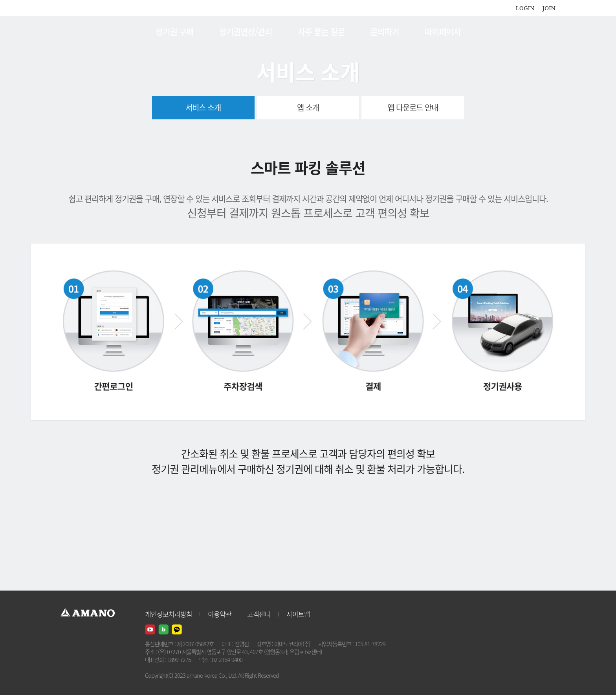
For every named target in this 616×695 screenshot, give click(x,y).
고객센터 (259, 614)
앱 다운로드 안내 (413, 107)
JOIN (549, 8)
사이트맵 (298, 614)
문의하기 (384, 31)
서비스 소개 (203, 107)
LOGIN (525, 8)
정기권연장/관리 (245, 31)
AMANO (91, 31)
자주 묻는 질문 (321, 31)
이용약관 (220, 614)
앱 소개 (308, 107)
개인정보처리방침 (169, 614)
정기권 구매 (174, 31)
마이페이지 (443, 31)
